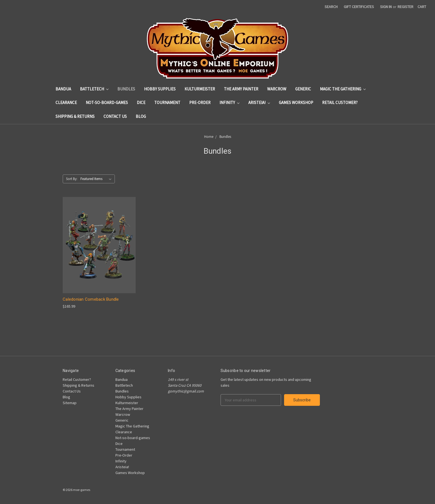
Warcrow (277, 89)
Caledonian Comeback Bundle (91, 299)
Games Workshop (296, 102)
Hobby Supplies (160, 89)
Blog (141, 116)
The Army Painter (241, 89)
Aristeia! (259, 102)
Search (331, 7)
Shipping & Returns (75, 116)
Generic (303, 89)
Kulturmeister (200, 89)
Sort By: (72, 179)
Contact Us (115, 116)
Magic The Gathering (343, 89)
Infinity (229, 102)
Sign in (386, 7)
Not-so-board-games (107, 102)
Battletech (94, 89)
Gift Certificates (359, 7)
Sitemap (70, 403)
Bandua (63, 89)
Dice (141, 102)
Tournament (167, 102)
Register (405, 7)
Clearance (66, 102)
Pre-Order (200, 102)
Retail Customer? (340, 102)
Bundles (126, 89)
